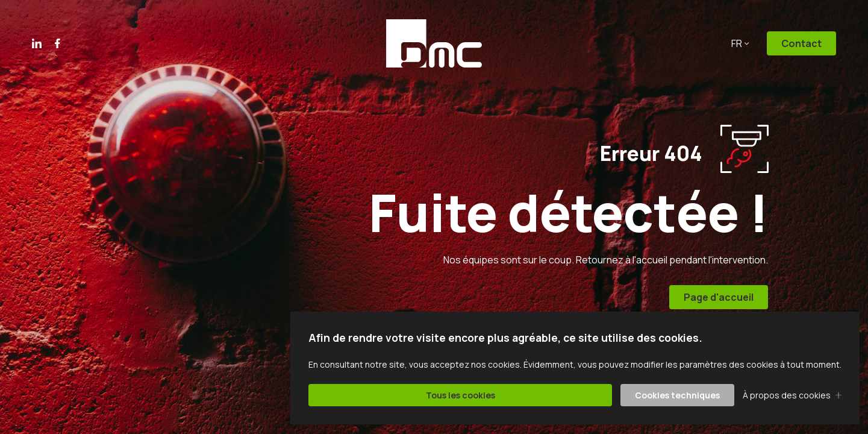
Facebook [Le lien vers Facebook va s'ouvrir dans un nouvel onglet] (58, 43)
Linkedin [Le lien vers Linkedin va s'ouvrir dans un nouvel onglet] (37, 43)
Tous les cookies (461, 395)
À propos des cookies (787, 395)
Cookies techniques (677, 395)
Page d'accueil (719, 297)
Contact (801, 43)
